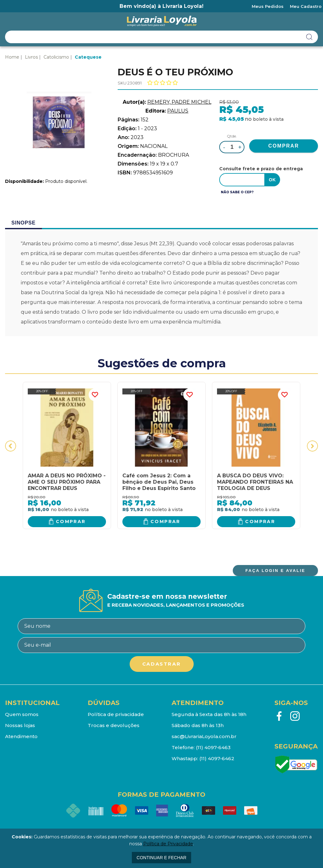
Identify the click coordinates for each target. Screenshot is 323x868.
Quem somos (22, 714)
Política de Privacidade (168, 844)
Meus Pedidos (268, 6)
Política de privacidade (116, 714)
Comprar (71, 521)
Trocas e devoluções (114, 725)
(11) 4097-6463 (213, 747)
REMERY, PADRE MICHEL (179, 102)
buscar (309, 37)
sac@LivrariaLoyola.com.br (204, 736)
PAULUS (178, 111)
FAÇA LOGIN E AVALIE (275, 571)
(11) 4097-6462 (217, 758)
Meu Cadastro (306, 6)
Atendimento (21, 736)
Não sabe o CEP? (237, 192)
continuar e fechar (161, 858)
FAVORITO (95, 395)
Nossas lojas (20, 725)
